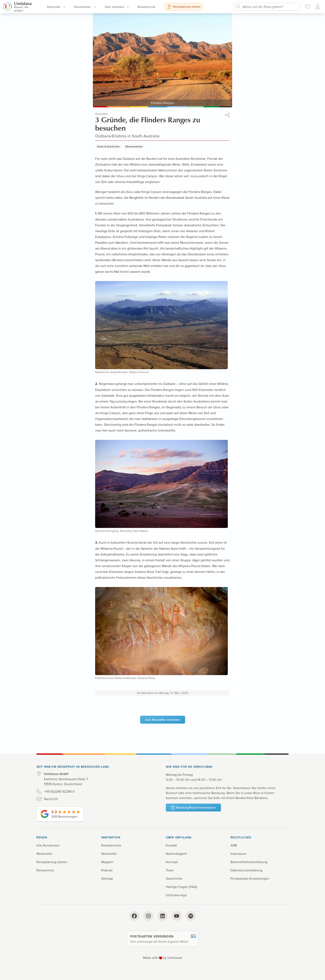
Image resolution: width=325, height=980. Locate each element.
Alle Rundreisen (48, 845)
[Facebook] (134, 916)
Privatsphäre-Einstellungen (250, 878)
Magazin (107, 862)
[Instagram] (148, 916)
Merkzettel (44, 854)
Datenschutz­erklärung (246, 870)
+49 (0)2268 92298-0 (59, 791)
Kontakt (171, 845)
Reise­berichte (147, 7)
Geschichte (174, 878)
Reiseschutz (45, 870)
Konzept (172, 862)
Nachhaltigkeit (176, 854)
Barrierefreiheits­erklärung (249, 862)
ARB (234, 845)
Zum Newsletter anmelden (163, 720)
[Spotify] (191, 916)
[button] (227, 115)
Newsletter (109, 854)
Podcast (107, 870)
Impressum (238, 854)
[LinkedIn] (162, 916)
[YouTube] (177, 916)
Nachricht (51, 799)
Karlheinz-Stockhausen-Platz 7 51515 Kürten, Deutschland (66, 779)
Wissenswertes (134, 146)
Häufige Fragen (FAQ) (181, 887)
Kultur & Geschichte (108, 146)
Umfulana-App (176, 895)
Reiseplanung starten (184, 7)
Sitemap (107, 878)
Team (170, 870)
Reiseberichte (111, 845)
